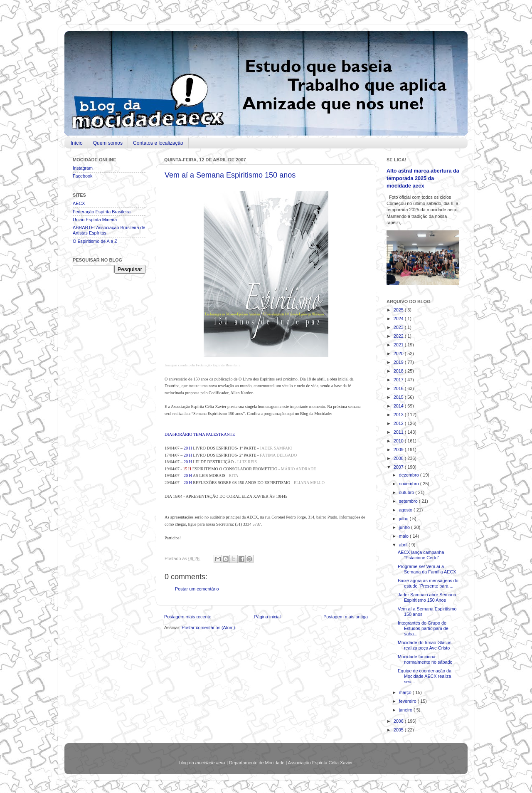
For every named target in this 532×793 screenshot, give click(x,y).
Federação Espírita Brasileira (102, 212)
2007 (399, 467)
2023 (399, 327)
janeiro (406, 710)
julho (404, 519)
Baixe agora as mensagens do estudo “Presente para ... (428, 583)
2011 (399, 432)
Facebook (83, 176)
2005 (399, 730)
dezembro (410, 475)
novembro (410, 484)
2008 (399, 458)
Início (77, 143)
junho (405, 527)
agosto (406, 510)
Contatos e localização (158, 143)
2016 (399, 388)
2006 (399, 721)
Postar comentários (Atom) (208, 627)
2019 (399, 362)
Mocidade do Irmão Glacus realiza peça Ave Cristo (425, 645)
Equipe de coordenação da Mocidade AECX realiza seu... (425, 676)
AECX (79, 203)
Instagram (83, 168)
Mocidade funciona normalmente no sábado (425, 659)
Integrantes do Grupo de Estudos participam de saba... (423, 628)
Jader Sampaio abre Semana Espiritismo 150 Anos (427, 597)
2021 (399, 345)
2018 (399, 371)
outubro (407, 492)
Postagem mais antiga (346, 617)
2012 (399, 423)
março (406, 692)
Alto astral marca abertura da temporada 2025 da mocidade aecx (423, 178)
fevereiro (408, 701)
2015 (399, 397)
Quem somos (108, 143)
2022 (399, 336)
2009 (399, 450)
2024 (399, 319)
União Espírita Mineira (95, 220)
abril (404, 545)
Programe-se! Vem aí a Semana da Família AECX (427, 569)
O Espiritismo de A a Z (95, 241)
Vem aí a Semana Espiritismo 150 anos (230, 175)
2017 (399, 380)
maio (404, 536)
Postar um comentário (197, 589)
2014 (399, 406)
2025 (399, 310)
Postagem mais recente (188, 617)
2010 (399, 441)
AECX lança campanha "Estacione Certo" (421, 555)
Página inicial (267, 617)
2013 (399, 415)
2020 (399, 353)
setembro (409, 501)
